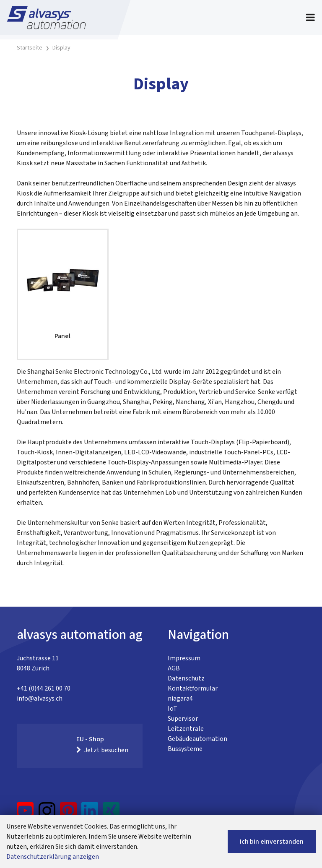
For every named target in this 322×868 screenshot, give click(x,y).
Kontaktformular (193, 688)
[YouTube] (25, 814)
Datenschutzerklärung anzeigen (53, 857)
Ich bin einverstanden (272, 842)
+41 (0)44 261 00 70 (44, 688)
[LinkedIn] (90, 814)
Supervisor (183, 719)
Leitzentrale (186, 729)
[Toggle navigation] (310, 18)
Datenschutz (186, 678)
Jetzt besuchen (102, 750)
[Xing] (111, 814)
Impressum (184, 658)
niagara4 (180, 699)
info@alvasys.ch (40, 699)
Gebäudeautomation (197, 739)
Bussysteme (185, 749)
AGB (174, 668)
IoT (173, 709)
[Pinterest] (69, 814)
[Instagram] (47, 814)
